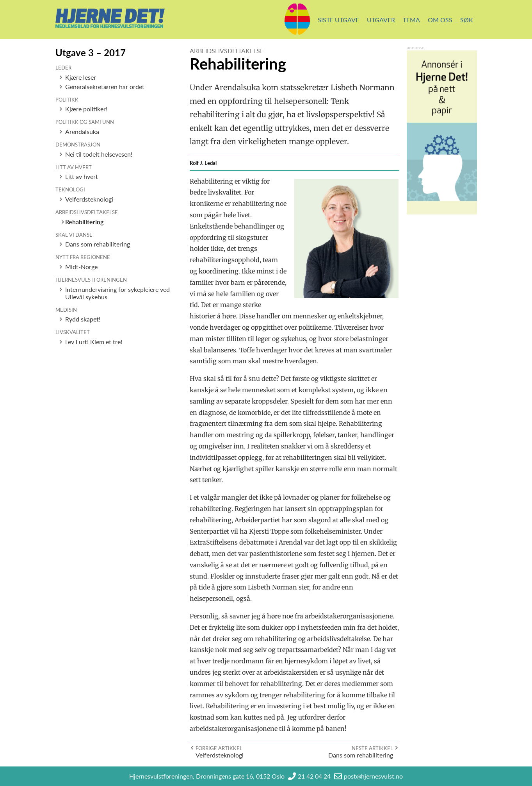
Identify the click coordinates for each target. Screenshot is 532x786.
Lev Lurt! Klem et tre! (94, 342)
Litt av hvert (82, 176)
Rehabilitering (84, 222)
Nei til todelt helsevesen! (99, 154)
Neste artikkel (372, 748)
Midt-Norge (81, 267)
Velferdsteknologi (89, 199)
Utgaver (381, 20)
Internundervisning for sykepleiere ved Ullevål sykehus (117, 293)
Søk (467, 20)
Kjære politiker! (86, 109)
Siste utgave (338, 20)
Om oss (440, 20)
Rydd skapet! (83, 319)
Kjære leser (81, 77)
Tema (411, 20)
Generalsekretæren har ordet (105, 87)
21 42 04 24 (314, 776)
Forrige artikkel (219, 748)
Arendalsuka (82, 131)
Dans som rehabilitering (98, 244)
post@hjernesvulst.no (373, 776)
